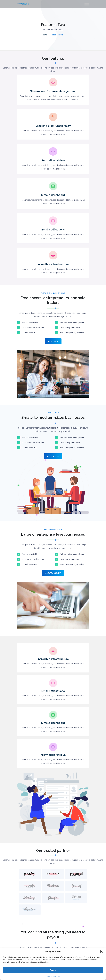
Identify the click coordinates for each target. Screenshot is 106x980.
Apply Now (53, 341)
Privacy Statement (53, 976)
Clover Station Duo (28, 894)
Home (45, 35)
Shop (22, 889)
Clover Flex (25, 905)
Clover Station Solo (29, 900)
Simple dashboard (53, 195)
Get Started (53, 456)
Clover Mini (25, 915)
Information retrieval (53, 160)
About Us (24, 884)
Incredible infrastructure (53, 264)
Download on (39, 818)
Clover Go (24, 910)
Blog (21, 942)
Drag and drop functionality (53, 126)
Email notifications (53, 229)
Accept (53, 970)
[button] (102, 951)
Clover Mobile (26, 920)
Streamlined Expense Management (53, 91)
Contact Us (25, 947)
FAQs (22, 937)
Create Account (53, 524)
